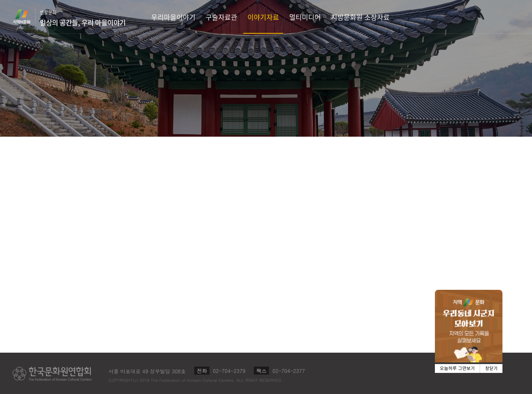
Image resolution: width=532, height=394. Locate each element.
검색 (522, 17)
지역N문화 (26, 16)
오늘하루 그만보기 (457, 368)
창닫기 (491, 368)
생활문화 (83, 18)
